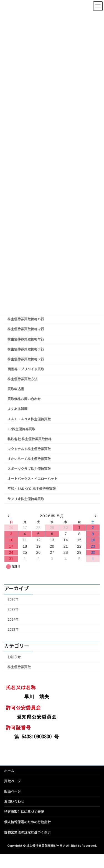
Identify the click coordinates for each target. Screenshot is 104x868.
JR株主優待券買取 (21, 429)
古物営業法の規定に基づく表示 (27, 832)
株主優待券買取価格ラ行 (26, 349)
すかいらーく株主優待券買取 (29, 459)
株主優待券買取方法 (22, 379)
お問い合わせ (14, 801)
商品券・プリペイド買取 (26, 369)
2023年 (13, 629)
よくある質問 (17, 409)
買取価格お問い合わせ (24, 399)
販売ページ (12, 791)
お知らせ (14, 657)
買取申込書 (16, 389)
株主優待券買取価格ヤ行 (26, 339)
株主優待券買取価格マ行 (26, 329)
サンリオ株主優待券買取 (26, 499)
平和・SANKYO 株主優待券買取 (32, 489)
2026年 (13, 599)
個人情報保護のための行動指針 (27, 822)
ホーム (9, 771)
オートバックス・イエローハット (32, 479)
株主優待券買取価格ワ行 (26, 359)
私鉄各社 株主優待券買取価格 (30, 439)
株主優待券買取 (19, 667)
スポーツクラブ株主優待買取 (29, 469)
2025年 (13, 609)
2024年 (13, 619)
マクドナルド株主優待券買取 (29, 449)
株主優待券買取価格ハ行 (26, 319)
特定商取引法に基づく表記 (24, 811)
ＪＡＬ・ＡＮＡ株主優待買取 (29, 419)
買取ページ (12, 781)
